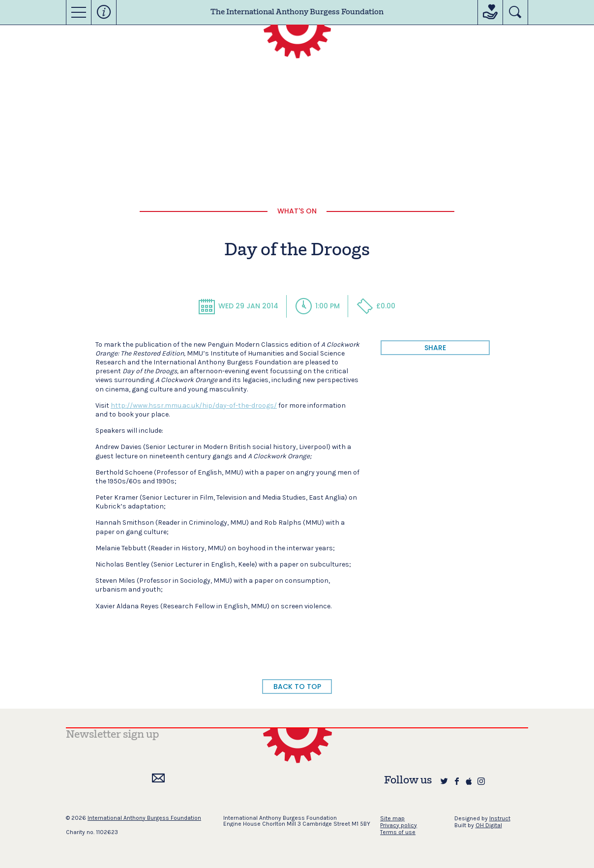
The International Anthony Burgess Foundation (297, 12)
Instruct (500, 818)
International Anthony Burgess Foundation (144, 818)
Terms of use (398, 832)
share (435, 348)
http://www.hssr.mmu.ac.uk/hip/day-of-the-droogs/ (194, 405)
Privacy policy (399, 825)
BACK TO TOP (297, 687)
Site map (392, 818)
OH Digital (489, 825)
